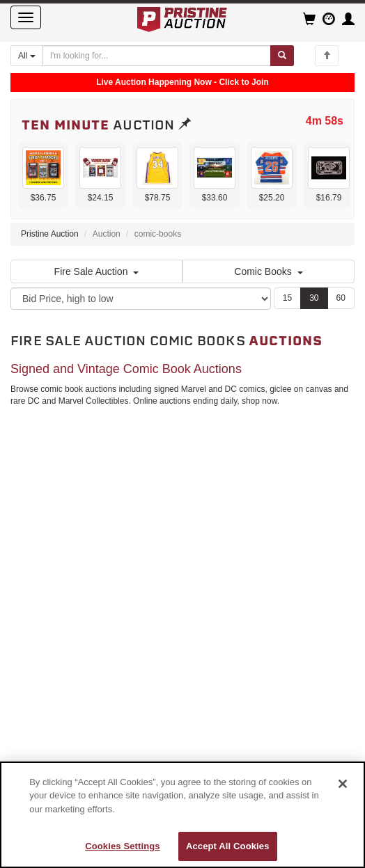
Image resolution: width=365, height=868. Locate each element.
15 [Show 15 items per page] (287, 298)
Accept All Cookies (228, 846)
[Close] (343, 784)
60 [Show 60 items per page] (341, 298)
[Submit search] (282, 56)
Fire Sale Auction (97, 271)
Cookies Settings (123, 846)
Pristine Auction (50, 234)
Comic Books (268, 271)
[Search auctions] (157, 56)
